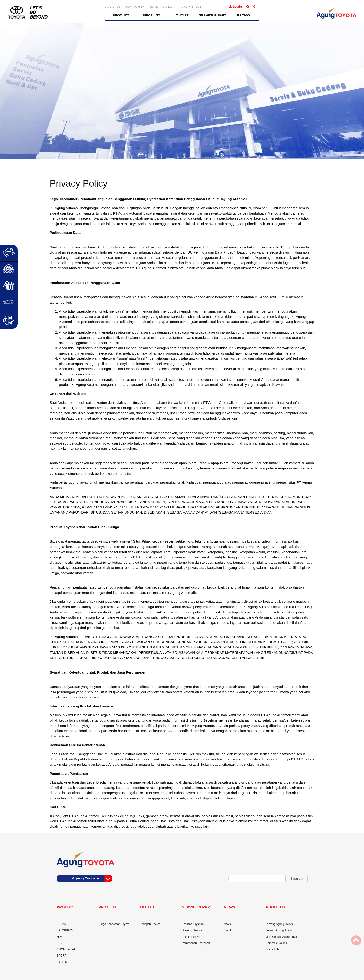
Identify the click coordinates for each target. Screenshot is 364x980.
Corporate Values (276, 943)
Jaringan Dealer (150, 924)
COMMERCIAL (66, 949)
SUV (60, 943)
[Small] (257, 878)
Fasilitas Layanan (193, 924)
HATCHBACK (65, 930)
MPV (60, 937)
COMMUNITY (135, 7)
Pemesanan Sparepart (196, 943)
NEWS (153, 7)
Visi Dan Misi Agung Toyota (282, 937)
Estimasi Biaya (191, 937)
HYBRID (62, 962)
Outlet (182, 15)
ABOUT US (113, 7)
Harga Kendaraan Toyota (114, 924)
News (227, 924)
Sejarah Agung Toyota (279, 930)
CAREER (169, 7)
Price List (151, 15)
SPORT (61, 956)
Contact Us (272, 949)
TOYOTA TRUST (190, 7)
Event (227, 930)
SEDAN (61, 924)
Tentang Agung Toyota (279, 924)
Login (236, 7)
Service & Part (213, 15)
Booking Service (192, 930)
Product (121, 15)
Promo (243, 15)
